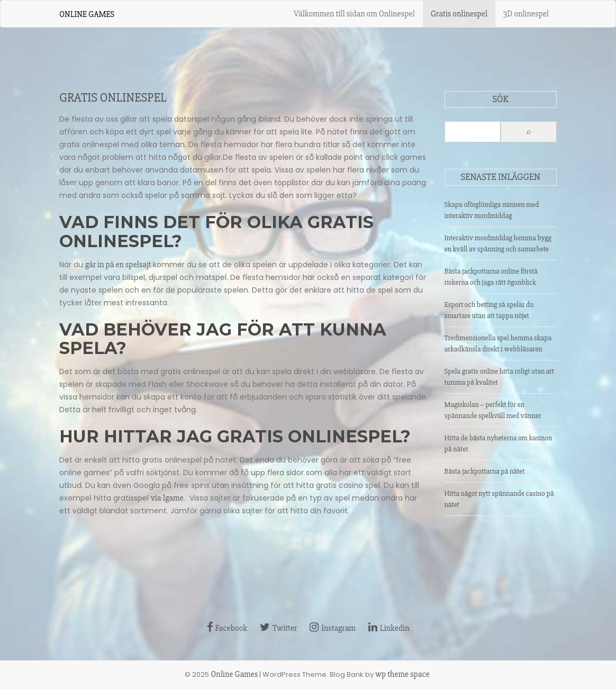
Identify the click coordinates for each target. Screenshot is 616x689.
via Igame (167, 498)
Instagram (333, 628)
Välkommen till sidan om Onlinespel (354, 14)
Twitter (278, 628)
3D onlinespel (526, 14)
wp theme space (402, 674)
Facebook (227, 628)
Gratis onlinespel (459, 14)
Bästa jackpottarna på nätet (485, 471)
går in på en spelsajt (118, 265)
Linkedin (389, 628)
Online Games (87, 14)
